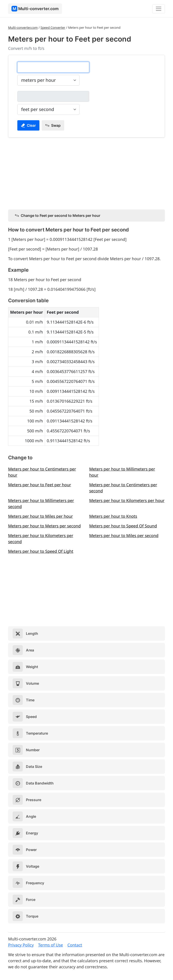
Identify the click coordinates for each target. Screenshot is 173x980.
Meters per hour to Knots (113, 516)
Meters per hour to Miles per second (124, 536)
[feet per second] (53, 96)
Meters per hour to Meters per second (44, 526)
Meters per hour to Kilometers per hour (127, 500)
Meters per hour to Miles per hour (41, 516)
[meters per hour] (53, 67)
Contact (75, 945)
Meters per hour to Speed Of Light (41, 551)
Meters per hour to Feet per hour (40, 485)
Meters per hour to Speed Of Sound (123, 526)
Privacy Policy (21, 945)
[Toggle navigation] (159, 9)
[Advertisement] (86, 173)
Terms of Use (50, 945)
